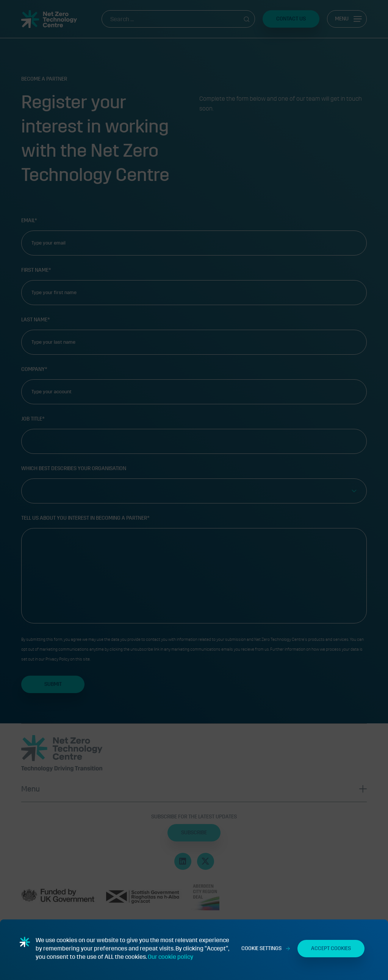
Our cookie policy (171, 957)
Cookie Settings (261, 948)
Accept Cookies (331, 948)
